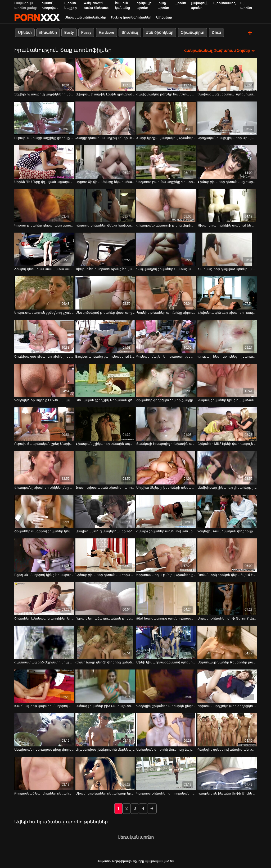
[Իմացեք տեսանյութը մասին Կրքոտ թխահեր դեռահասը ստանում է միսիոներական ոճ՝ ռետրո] (44, 205)
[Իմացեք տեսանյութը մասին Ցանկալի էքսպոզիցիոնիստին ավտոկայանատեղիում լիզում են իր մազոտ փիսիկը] (166, 424)
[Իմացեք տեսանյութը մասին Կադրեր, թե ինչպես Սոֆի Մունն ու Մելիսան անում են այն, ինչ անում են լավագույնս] (227, 773)
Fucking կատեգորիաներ (131, 17)
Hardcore (106, 33)
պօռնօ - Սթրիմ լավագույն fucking (37, 17)
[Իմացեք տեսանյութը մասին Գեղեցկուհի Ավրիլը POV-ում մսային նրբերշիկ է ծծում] (44, 380)
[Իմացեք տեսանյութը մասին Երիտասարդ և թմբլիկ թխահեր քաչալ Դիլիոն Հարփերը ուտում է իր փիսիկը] (166, 555)
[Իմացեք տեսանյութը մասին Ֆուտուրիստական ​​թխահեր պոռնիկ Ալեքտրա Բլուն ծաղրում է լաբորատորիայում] (105, 468)
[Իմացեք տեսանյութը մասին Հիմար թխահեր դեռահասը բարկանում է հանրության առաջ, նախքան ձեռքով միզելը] (227, 162)
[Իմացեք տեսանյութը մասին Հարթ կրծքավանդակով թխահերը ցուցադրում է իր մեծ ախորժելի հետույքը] (166, 118)
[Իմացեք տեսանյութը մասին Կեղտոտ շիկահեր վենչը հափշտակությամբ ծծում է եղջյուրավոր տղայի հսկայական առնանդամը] (105, 205)
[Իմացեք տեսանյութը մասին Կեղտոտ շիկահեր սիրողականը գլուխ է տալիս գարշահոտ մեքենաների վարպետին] (166, 773)
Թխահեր (48, 33)
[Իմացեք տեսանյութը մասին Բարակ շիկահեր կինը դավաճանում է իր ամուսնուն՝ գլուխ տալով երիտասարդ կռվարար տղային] (227, 380)
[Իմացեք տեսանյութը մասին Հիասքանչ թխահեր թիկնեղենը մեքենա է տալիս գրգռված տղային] (44, 468)
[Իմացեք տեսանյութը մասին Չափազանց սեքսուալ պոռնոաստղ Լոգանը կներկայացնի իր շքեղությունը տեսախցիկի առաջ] (227, 74)
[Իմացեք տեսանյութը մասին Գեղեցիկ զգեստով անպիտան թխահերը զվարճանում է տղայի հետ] (227, 730)
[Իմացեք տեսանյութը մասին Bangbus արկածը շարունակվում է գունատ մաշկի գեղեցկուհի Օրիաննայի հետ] (105, 336)
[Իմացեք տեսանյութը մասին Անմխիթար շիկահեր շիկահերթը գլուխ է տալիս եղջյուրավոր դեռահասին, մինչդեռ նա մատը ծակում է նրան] (227, 468)
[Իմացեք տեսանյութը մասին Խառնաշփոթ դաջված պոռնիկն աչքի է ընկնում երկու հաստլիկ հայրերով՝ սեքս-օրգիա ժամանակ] (227, 249)
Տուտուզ (130, 33)
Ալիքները (164, 17)
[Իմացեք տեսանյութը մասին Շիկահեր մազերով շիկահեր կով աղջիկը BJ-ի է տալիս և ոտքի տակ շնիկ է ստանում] (44, 511)
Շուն (216, 33)
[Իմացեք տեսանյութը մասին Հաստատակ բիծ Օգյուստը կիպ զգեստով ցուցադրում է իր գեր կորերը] (44, 642)
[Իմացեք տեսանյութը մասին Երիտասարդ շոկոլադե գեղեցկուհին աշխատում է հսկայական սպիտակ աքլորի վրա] (227, 686)
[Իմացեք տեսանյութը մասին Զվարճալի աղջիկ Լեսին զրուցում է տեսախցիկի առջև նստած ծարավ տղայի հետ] (105, 74)
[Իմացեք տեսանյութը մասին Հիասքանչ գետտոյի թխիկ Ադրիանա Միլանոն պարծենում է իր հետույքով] (166, 205)
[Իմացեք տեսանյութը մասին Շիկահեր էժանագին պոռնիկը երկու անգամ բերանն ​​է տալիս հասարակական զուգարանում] (44, 598)
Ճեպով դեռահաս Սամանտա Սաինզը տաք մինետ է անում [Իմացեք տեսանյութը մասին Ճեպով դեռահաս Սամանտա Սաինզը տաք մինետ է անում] (44, 269)
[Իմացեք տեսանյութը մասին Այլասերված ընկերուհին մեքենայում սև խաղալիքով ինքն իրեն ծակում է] (105, 730)
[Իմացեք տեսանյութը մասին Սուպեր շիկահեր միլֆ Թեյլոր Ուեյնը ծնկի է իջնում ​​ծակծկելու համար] (227, 598)
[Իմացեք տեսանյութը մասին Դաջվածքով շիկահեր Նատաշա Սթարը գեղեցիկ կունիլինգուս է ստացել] (166, 249)
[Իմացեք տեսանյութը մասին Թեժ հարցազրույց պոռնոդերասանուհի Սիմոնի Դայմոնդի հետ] (166, 598)
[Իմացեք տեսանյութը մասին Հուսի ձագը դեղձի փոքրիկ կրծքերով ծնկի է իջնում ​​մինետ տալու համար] (105, 642)
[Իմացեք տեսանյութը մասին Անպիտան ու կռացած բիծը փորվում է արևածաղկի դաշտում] (44, 730)
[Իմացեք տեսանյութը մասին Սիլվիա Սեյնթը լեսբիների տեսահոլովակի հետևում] (166, 468)
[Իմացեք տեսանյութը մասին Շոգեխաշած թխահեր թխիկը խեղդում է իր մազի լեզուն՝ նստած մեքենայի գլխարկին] (44, 336)
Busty (69, 33)
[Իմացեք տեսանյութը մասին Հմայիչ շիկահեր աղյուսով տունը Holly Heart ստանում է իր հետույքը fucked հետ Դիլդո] (166, 511)
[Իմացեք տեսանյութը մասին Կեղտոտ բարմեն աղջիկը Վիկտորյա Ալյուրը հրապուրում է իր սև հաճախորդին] (166, 162)
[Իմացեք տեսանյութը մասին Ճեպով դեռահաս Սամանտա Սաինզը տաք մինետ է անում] (44, 249)
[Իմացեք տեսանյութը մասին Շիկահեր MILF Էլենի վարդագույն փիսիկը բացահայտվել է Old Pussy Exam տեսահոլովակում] (227, 424)
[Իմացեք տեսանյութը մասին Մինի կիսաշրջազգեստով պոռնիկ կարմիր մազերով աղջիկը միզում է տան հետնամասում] (166, 642)
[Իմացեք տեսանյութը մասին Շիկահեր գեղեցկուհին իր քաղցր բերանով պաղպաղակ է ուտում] (166, 380)
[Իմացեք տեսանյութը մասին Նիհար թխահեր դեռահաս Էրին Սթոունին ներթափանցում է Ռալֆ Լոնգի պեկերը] (105, 555)
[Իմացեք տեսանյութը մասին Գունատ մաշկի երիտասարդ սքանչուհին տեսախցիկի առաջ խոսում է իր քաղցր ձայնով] (166, 336)
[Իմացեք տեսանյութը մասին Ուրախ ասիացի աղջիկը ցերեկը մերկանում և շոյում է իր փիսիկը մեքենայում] (44, 118)
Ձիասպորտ (193, 33)
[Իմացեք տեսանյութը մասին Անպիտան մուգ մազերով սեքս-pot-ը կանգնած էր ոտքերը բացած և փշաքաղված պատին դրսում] (105, 511)
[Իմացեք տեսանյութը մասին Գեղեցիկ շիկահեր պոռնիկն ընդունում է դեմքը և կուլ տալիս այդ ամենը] (166, 686)
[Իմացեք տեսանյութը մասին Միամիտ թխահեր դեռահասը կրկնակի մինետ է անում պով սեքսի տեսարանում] (105, 773)
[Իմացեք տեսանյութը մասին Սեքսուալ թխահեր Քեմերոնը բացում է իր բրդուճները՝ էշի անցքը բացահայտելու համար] (227, 642)
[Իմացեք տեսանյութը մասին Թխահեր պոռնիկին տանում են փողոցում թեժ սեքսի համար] (227, 205)
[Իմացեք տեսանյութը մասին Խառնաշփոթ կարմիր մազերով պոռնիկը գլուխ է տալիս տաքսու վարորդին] (44, 686)
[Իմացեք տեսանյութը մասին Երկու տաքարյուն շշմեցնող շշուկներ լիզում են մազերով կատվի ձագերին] (44, 293)
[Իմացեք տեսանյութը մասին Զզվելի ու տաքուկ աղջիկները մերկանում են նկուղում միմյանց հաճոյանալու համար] (44, 74)
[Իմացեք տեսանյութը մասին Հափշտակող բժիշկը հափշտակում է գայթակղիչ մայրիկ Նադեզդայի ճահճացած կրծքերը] (166, 74)
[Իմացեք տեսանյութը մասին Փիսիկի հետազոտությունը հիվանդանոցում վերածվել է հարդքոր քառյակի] (105, 249)
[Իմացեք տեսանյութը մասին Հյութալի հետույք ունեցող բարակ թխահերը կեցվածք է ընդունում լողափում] (227, 336)
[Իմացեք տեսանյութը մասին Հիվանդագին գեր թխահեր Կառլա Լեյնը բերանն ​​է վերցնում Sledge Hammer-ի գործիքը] (227, 293)
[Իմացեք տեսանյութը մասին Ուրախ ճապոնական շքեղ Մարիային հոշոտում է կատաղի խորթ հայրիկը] (44, 424)
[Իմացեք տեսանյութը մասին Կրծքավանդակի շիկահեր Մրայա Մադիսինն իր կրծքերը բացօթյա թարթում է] (227, 118)
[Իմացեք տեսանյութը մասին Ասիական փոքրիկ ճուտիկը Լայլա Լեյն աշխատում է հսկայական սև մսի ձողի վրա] (166, 730)
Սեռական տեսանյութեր (85, 17)
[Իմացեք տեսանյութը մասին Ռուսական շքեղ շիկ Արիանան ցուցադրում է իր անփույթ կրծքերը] (105, 380)
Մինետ (25, 33)
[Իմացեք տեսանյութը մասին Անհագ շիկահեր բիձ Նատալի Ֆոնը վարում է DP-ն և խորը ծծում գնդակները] (105, 686)
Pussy (86, 33)
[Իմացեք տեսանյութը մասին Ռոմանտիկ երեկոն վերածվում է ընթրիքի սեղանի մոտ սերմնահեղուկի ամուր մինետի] (227, 555)
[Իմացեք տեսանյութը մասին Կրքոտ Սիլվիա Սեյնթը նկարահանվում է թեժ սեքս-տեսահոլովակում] (105, 162)
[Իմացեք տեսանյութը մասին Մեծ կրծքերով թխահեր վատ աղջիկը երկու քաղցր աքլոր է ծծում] (105, 293)
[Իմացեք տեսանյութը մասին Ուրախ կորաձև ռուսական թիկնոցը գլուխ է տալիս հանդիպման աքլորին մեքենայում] (105, 598)
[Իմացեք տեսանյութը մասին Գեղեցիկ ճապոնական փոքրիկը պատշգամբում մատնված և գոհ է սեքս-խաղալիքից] (227, 511)
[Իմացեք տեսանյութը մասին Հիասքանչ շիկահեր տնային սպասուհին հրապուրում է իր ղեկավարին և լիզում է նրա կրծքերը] (105, 424)
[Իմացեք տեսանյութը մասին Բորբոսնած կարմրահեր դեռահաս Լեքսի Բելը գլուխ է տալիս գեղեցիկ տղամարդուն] (44, 773)
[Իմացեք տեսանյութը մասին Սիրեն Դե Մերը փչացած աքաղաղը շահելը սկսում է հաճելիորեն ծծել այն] (44, 162)
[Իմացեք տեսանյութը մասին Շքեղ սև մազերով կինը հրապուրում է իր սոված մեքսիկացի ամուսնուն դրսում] (44, 555)
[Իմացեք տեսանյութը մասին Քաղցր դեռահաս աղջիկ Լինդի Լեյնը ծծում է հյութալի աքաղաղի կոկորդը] (105, 118)
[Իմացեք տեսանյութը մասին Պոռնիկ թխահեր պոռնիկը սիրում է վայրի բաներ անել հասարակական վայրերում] (166, 293)
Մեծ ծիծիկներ (159, 33)
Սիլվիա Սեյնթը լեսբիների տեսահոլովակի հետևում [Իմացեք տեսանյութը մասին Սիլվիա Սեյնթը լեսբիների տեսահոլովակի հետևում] (166, 487)
